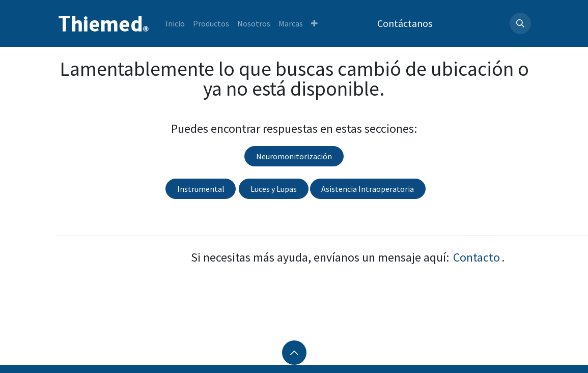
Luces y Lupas (274, 189)
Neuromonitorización (294, 156)
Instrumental (201, 189)
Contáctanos (405, 23)
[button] (520, 23)
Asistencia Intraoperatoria (368, 189)
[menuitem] (175, 23)
